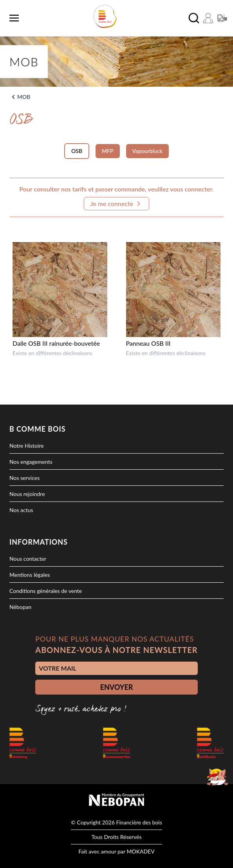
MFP (107, 151)
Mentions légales (30, 575)
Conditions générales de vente (46, 591)
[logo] (105, 16)
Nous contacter (28, 559)
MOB (24, 97)
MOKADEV (140, 851)
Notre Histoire (27, 446)
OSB (77, 151)
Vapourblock (147, 151)
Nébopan (20, 607)
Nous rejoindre (27, 494)
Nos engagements (31, 462)
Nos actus (21, 510)
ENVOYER (117, 687)
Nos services (24, 478)
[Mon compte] (208, 18)
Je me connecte (117, 204)
